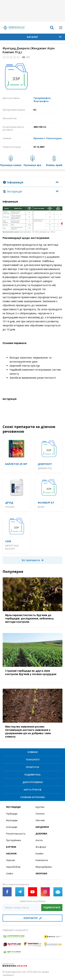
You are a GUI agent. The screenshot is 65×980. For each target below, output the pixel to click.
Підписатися (52, 907)
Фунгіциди (12, 820)
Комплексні (42, 860)
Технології (33, 760)
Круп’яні (40, 807)
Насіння (11, 853)
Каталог (44, 37)
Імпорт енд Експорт (12, 547)
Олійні (9, 873)
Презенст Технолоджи (47, 138)
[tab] (32, 182)
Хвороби (41, 873)
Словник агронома (33, 797)
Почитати (32, 767)
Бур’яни (11, 847)
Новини (33, 752)
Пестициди (13, 807)
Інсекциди (12, 827)
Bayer (41, 507)
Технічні (40, 814)
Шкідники (42, 827)
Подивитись (32, 775)
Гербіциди (12, 814)
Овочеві (40, 820)
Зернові (10, 860)
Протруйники (14, 840)
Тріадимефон (42, 98)
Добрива (41, 834)
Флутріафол (41, 101)
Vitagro (10, 507)
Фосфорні (41, 847)
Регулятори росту (16, 834)
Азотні (39, 840)
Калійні (39, 853)
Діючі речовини (33, 782)
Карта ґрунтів (32, 790)
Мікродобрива (44, 867)
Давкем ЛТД (45, 468)
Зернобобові (13, 867)
